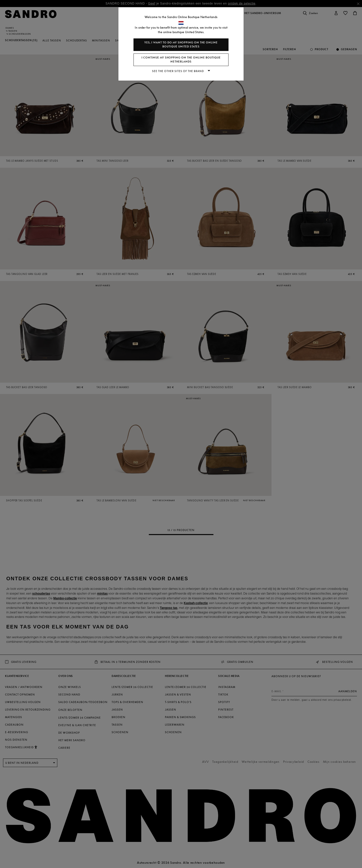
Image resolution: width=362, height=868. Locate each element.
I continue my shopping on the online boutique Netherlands (181, 60)
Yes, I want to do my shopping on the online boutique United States (181, 45)
